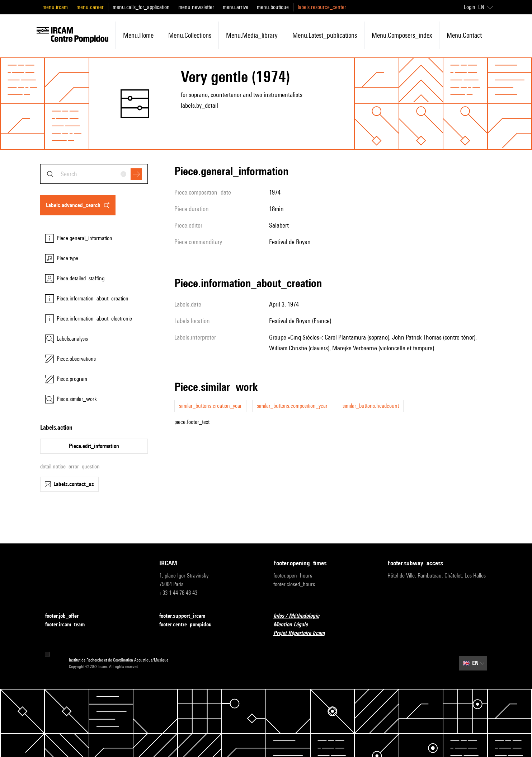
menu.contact (464, 35)
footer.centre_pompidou (190, 625)
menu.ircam (55, 7)
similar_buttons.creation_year (210, 406)
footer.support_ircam (187, 616)
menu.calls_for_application (141, 7)
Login (470, 7)
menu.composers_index (402, 35)
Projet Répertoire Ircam (303, 633)
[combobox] (94, 174)
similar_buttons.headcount (371, 406)
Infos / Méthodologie (301, 616)
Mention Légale (295, 625)
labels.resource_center (322, 7)
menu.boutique (273, 7)
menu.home (138, 35)
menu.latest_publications (325, 35)
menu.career (90, 7)
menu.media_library (252, 35)
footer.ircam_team (69, 625)
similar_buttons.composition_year (292, 406)
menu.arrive (236, 7)
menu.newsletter (196, 7)
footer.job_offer (66, 616)
